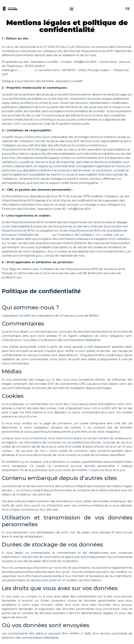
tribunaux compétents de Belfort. (46, 277)
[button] (71, 9)
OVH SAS (26, 70)
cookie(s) (45, 235)
